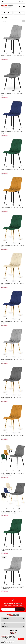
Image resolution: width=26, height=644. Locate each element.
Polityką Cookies (4, 636)
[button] (23, 2)
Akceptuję (21, 639)
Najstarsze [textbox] (4, 21)
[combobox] (13, 21)
